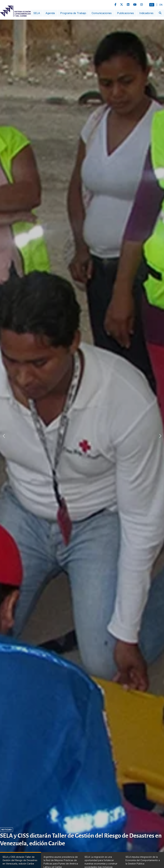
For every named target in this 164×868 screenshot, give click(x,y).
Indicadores (146, 13)
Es (152, 5)
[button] (160, 436)
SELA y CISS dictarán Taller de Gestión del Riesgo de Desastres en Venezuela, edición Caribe (81, 840)
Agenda (50, 13)
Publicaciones (125, 13)
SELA (37, 13)
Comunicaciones (102, 13)
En (161, 5)
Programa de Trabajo (73, 13)
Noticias (6, 830)
